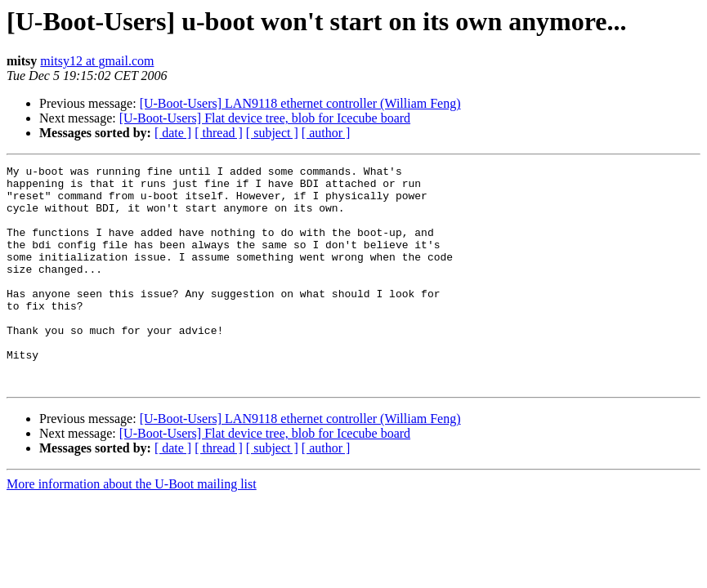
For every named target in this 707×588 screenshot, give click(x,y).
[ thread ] (219, 133)
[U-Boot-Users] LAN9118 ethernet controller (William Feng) (300, 103)
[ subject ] (272, 133)
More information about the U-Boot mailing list (132, 528)
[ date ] (173, 133)
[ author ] (326, 133)
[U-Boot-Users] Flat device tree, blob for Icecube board (265, 118)
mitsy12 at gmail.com (97, 61)
